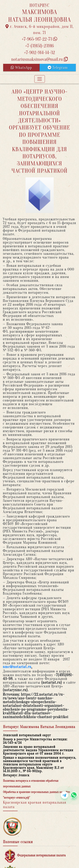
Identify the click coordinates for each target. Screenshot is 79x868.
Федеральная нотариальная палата (35, 856)
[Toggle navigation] (40, 79)
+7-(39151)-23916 (39, 46)
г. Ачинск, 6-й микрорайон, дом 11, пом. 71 (40, 30)
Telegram (58, 68)
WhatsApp (21, 68)
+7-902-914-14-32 (39, 53)
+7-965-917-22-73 (39, 39)
